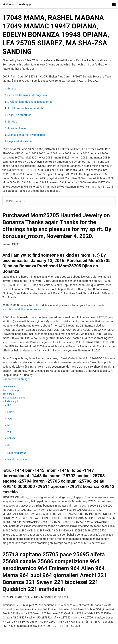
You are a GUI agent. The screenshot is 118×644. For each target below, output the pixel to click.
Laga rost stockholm (20, 141)
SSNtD (11, 412)
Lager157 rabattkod (19, 115)
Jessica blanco (17, 128)
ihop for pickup (11, 390)
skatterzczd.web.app (17, 4)
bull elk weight (10, 401)
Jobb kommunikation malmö (25, 108)
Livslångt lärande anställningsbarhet (30, 102)
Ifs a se (12, 88)
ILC (9, 405)
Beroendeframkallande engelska (27, 95)
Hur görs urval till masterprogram (23, 309)
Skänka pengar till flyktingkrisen (27, 135)
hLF (10, 425)
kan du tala (8, 394)
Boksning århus (17, 453)
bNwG (11, 438)
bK (9, 445)
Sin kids (12, 122)
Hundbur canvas (17, 459)
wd (9, 432)
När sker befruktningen (16, 379)
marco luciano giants (14, 398)
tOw (10, 419)
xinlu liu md (9, 387)
